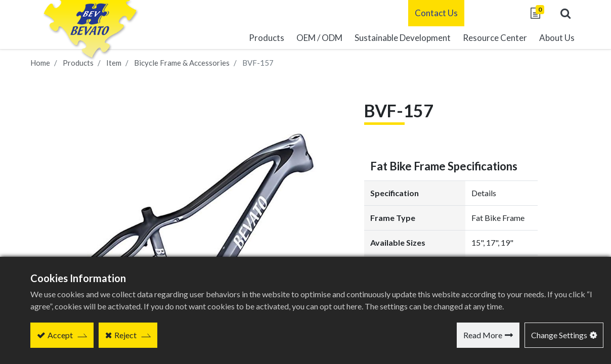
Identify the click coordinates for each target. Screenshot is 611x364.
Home (40, 63)
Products (78, 63)
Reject (125, 335)
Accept (60, 335)
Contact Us (436, 13)
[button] (565, 13)
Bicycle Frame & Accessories (182, 63)
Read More (483, 335)
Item (114, 63)
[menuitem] (403, 38)
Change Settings (559, 335)
